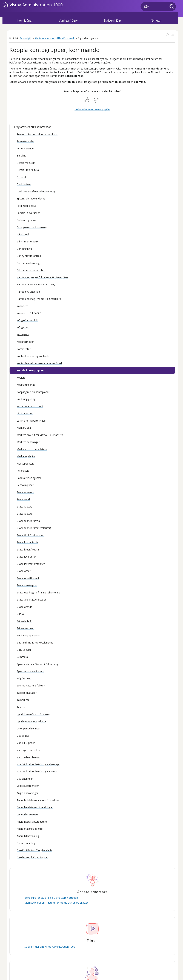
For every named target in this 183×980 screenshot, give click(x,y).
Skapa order (24, 571)
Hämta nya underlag (28, 292)
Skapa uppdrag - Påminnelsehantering (38, 592)
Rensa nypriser (25, 485)
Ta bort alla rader (27, 693)
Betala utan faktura (28, 170)
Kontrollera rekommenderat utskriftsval (39, 363)
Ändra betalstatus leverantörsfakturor (38, 800)
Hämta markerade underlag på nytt (37, 284)
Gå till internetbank (27, 241)
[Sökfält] (158, 7)
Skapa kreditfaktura (28, 550)
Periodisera (23, 471)
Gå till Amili (23, 234)
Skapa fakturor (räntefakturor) (34, 528)
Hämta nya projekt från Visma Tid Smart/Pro (42, 277)
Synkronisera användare (30, 671)
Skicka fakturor (25, 628)
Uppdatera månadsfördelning (33, 714)
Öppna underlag (26, 843)
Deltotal (21, 177)
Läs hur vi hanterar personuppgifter (92, 109)
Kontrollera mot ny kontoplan (34, 356)
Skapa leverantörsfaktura (31, 564)
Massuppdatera (26, 464)
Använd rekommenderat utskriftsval (37, 134)
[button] (173, 7)
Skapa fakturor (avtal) (29, 521)
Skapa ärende (24, 607)
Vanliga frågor (68, 21)
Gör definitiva (24, 249)
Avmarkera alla (25, 141)
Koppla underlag (26, 385)
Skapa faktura (25, 507)
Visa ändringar (25, 779)
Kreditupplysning (26, 399)
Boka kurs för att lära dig (51, 898)
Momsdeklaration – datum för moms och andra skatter (56, 903)
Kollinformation (25, 342)
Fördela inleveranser (28, 213)
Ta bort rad (23, 700)
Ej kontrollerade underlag (31, 198)
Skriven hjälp (112, 21)
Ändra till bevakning (28, 836)
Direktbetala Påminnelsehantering (36, 191)
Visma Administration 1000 (36, 5)
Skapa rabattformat (28, 578)
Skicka (20, 614)
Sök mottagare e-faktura (31, 685)
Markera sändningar (28, 442)
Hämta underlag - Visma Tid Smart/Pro (39, 299)
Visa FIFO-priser (26, 743)
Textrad (21, 707)
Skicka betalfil (24, 621)
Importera (22, 306)
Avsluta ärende (25, 148)
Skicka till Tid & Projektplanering (35, 643)
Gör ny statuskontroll (29, 256)
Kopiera (21, 378)
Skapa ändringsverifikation (32, 600)
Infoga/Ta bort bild (27, 320)
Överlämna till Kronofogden (32, 857)
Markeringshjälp (26, 456)
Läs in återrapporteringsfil (31, 421)
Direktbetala (24, 184)
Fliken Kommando (66, 38)
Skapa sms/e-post (27, 585)
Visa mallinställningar (28, 757)
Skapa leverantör (26, 557)
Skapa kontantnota (28, 542)
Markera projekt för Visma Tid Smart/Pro (40, 435)
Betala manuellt (26, 163)
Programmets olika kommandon (33, 127)
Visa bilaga (23, 736)
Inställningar (24, 335)
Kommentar (24, 349)
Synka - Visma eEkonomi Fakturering (38, 664)
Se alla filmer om (50, 947)
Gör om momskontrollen (31, 270)
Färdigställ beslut (26, 206)
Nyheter (156, 21)
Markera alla (24, 428)
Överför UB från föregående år (34, 850)
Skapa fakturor (25, 514)
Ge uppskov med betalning (32, 227)
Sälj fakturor (24, 678)
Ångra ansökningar (27, 793)
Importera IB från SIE (29, 313)
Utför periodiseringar (28, 728)
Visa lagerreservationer (30, 750)
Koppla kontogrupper (30, 370)
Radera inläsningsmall (29, 478)
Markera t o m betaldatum (32, 449)
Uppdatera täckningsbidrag (32, 721)
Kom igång (25, 21)
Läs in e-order (25, 413)
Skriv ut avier (24, 650)
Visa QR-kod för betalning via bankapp (38, 764)
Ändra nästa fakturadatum (32, 822)
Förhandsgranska (27, 220)
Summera (22, 657)
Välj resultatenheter (28, 786)
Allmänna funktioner (45, 38)
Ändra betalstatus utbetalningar (35, 807)
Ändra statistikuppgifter (30, 829)
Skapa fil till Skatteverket (31, 535)
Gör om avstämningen (29, 263)
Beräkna (21, 156)
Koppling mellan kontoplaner (33, 392)
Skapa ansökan (25, 492)
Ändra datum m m (27, 814)
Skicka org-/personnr (28, 635)
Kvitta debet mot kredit (30, 406)
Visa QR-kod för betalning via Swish (37, 771)
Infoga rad (23, 327)
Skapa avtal (23, 499)
